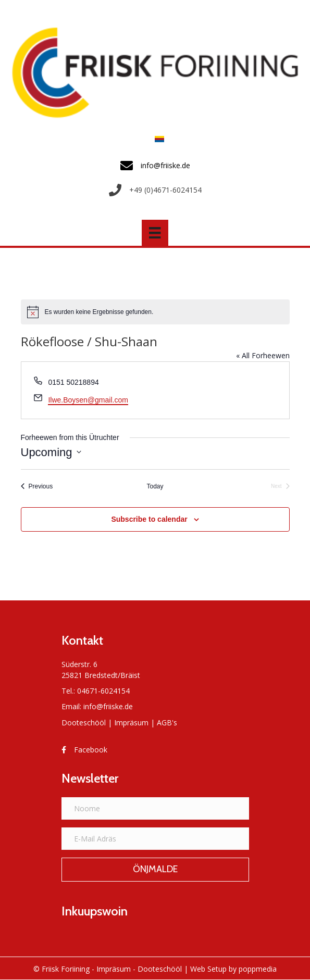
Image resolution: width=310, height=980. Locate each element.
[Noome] (155, 808)
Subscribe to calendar (149, 519)
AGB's (167, 723)
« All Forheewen (263, 355)
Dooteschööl (84, 723)
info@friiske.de (108, 706)
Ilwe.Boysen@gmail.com (88, 400)
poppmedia (258, 969)
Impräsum (131, 723)
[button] (155, 870)
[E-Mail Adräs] (155, 839)
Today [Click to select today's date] (155, 486)
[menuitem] (157, 139)
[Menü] (155, 233)
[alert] (155, 312)
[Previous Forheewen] (37, 487)
